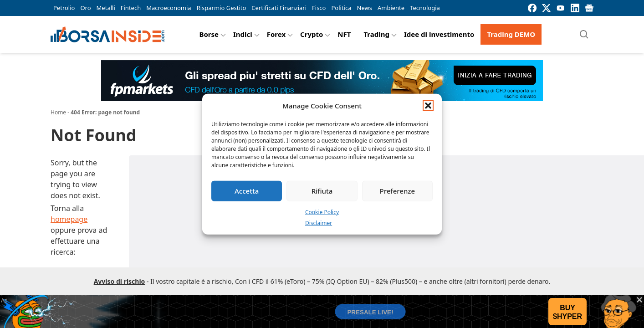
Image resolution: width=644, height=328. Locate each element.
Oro (85, 8)
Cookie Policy (322, 212)
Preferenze (398, 191)
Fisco (319, 8)
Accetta (247, 191)
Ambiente (391, 8)
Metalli (106, 8)
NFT (344, 34)
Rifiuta (322, 191)
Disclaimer (319, 223)
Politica (341, 8)
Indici (243, 34)
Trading (376, 34)
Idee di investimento (439, 34)
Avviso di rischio (120, 281)
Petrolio (64, 8)
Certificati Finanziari (279, 8)
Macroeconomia (169, 8)
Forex (276, 34)
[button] (428, 106)
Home (58, 112)
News (365, 8)
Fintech (131, 8)
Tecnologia (425, 8)
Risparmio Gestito (222, 8)
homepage (69, 219)
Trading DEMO (511, 34)
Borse (209, 34)
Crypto (312, 34)
